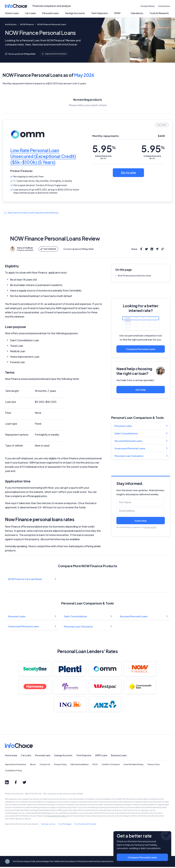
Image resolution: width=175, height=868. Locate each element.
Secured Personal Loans (128, 441)
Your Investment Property (85, 827)
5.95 (104, 149)
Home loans (11, 759)
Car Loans (30, 13)
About (33, 768)
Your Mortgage (65, 827)
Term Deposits (99, 13)
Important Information (16, 768)
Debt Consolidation (126, 433)
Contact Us (45, 768)
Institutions (164, 6)
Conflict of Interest (111, 768)
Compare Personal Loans (141, 349)
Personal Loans (50, 13)
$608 (161, 136)
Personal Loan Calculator (129, 456)
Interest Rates (148, 6)
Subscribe (141, 521)
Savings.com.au (48, 827)
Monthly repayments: (106, 136)
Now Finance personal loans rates (135, 276)
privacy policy (150, 527)
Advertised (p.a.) (103, 157)
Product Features (22, 171)
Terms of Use (153, 768)
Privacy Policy (60, 768)
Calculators (137, 13)
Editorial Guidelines (80, 768)
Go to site (128, 173)
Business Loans (119, 759)
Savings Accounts (75, 13)
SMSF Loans (101, 759)
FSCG (95, 768)
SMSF (117, 13)
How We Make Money (134, 768)
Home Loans (12, 13)
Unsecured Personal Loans (130, 448)
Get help (141, 390)
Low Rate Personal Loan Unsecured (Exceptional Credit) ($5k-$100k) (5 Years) (43, 156)
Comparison (152, 157)
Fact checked (48, 249)
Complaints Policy (14, 774)
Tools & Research (159, 13)
